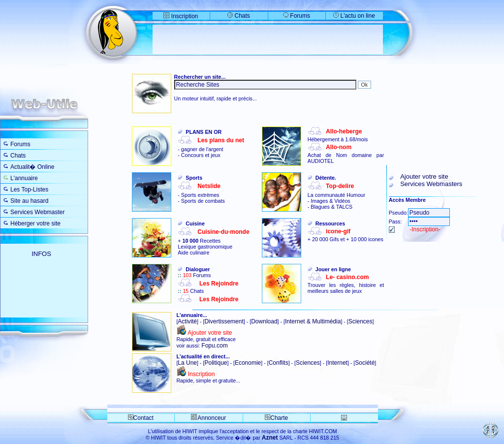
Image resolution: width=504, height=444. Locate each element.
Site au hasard (29, 201)
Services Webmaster (37, 212)
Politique (216, 363)
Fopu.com (214, 346)
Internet (337, 363)
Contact (141, 418)
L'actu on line (358, 16)
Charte (276, 418)
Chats (239, 16)
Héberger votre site (35, 223)
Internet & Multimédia (313, 321)
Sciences (361, 321)
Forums (297, 16)
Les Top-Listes (29, 190)
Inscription (181, 16)
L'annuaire (24, 178)
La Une (187, 363)
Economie (248, 363)
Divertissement (224, 321)
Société (365, 363)
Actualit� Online (32, 167)
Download (264, 321)
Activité (187, 321)
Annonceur (212, 418)
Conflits (279, 363)
